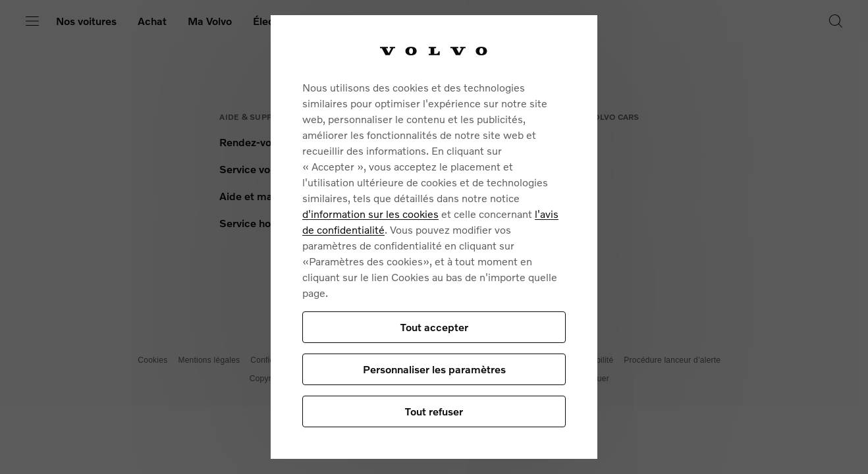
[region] (434, 237)
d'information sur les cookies (370, 214)
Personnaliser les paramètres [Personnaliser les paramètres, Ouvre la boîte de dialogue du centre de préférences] (434, 369)
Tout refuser (434, 411)
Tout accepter (434, 327)
